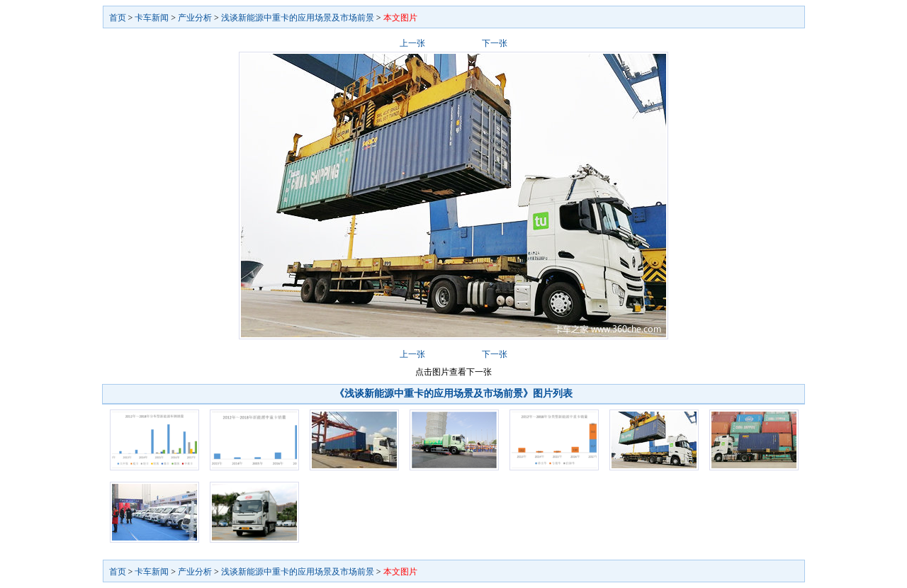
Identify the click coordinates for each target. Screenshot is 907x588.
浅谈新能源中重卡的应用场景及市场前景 (298, 18)
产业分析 (195, 18)
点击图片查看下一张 (453, 372)
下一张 (495, 43)
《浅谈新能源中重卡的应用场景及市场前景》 (434, 394)
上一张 (412, 43)
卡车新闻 (152, 18)
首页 (118, 18)
